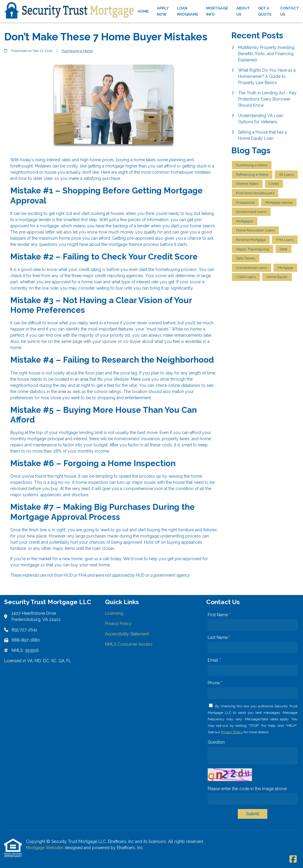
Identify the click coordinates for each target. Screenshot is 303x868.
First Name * (219, 615)
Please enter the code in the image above (247, 789)
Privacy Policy (232, 732)
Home (143, 11)
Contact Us (290, 11)
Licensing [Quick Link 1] (114, 613)
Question (216, 742)
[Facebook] (293, 859)
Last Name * (219, 637)
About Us (243, 11)
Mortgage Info (217, 11)
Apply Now (163, 11)
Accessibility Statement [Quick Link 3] (127, 634)
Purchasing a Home (77, 51)
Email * (214, 660)
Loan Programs (188, 11)
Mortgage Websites (45, 848)
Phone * (215, 683)
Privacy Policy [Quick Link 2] (118, 624)
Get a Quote (265, 11)
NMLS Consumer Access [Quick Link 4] (129, 644)
